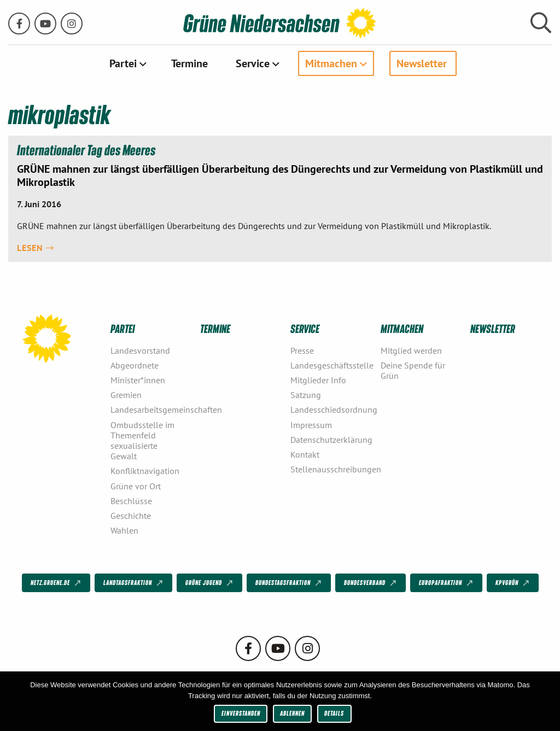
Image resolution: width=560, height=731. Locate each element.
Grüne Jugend (210, 583)
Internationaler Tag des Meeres (87, 150)
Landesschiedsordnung (331, 410)
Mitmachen (331, 63)
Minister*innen (138, 380)
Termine (189, 63)
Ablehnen (292, 713)
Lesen (36, 248)
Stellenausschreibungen (331, 469)
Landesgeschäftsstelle (331, 365)
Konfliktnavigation (145, 471)
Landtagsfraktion (134, 583)
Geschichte (131, 516)
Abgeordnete (135, 365)
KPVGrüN (513, 583)
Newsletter (422, 63)
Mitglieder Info (318, 380)
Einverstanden (241, 713)
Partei (123, 63)
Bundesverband (371, 583)
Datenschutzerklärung (331, 440)
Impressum (311, 425)
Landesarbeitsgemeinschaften (151, 410)
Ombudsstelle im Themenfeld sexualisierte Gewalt (142, 441)
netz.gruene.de (57, 583)
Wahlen (124, 530)
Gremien (126, 395)
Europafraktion (447, 583)
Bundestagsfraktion (289, 583)
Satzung (306, 395)
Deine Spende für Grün (413, 370)
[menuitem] (127, 63)
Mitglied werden (411, 350)
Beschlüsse (131, 501)
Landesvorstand (140, 350)
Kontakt (305, 454)
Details (334, 713)
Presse (302, 350)
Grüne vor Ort (136, 486)
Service (253, 63)
